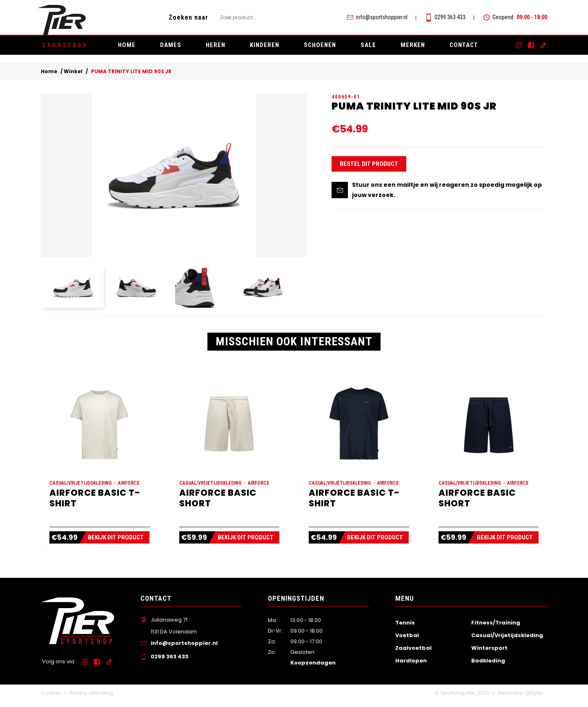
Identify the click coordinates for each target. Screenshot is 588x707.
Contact (464, 45)
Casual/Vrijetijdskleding (507, 641)
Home (127, 45)
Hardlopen (411, 666)
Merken (413, 45)
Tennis (405, 628)
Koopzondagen (313, 668)
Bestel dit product (369, 167)
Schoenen (320, 45)
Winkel (73, 71)
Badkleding (488, 666)
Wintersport (489, 653)
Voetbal (407, 641)
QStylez (534, 699)
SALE (368, 45)
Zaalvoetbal (413, 653)
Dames (171, 45)
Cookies (51, 699)
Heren (216, 45)
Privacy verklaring (91, 699)
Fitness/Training (496, 628)
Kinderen (265, 45)
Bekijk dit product (117, 543)
